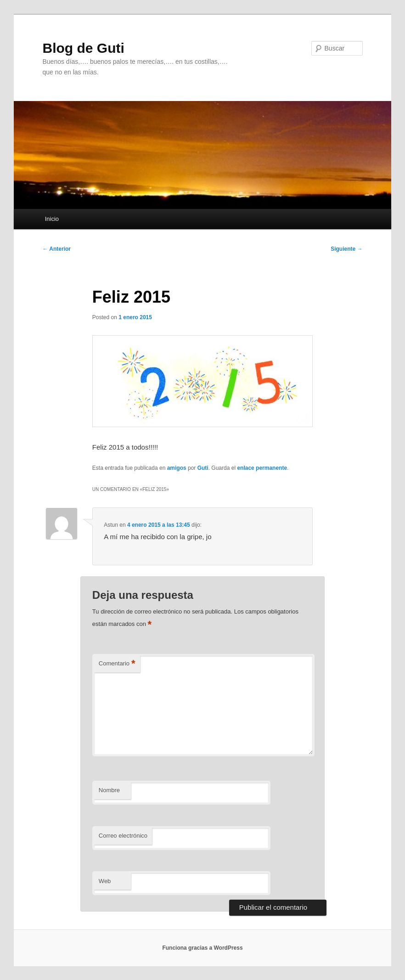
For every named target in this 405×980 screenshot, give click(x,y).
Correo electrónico (123, 836)
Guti (203, 468)
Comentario (117, 664)
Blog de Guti (83, 48)
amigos (177, 468)
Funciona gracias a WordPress (202, 948)
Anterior (56, 249)
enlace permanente (262, 468)
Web (105, 881)
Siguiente (346, 249)
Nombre (109, 790)
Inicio (52, 219)
